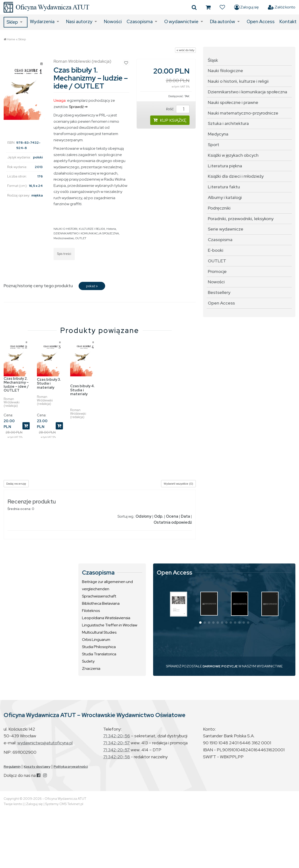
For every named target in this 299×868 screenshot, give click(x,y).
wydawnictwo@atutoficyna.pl (45, 743)
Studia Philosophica (99, 647)
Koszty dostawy (37, 766)
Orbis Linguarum (96, 640)
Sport (214, 145)
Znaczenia (91, 668)
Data (185, 516)
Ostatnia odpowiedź (173, 522)
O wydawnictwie (181, 22)
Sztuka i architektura (228, 123)
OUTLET (81, 238)
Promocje (217, 271)
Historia (111, 229)
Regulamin (12, 766)
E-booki (216, 250)
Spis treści (64, 254)
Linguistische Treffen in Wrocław (110, 625)
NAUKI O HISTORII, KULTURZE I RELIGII (79, 229)
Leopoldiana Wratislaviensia (106, 618)
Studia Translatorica (99, 654)
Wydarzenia (42, 22)
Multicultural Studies (99, 632)
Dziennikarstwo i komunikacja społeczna (248, 92)
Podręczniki (219, 208)
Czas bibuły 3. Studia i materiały (49, 383)
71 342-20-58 (117, 757)
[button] (200, 623)
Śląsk (213, 60)
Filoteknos (91, 611)
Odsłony (143, 516)
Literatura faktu (224, 187)
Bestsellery (219, 292)
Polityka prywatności (71, 766)
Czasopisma (140, 22)
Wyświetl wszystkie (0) (178, 484)
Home (11, 39)
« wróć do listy (185, 50)
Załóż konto (282, 7)
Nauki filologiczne (225, 71)
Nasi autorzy (79, 22)
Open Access (261, 22)
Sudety (88, 661)
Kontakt (288, 22)
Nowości (113, 22)
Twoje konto (13, 804)
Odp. (159, 516)
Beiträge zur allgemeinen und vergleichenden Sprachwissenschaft (107, 589)
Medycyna (218, 134)
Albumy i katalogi (225, 197)
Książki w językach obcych (233, 155)
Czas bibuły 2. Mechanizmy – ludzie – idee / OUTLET (16, 385)
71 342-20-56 (117, 736)
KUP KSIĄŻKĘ (170, 120)
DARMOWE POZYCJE (220, 666)
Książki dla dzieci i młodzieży (236, 176)
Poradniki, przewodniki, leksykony (241, 219)
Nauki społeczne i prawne (233, 102)
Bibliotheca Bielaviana (101, 603)
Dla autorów (223, 22)
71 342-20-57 (116, 743)
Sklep (12, 22)
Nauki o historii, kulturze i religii (238, 81)
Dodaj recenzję (16, 484)
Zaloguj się (246, 7)
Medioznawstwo (64, 238)
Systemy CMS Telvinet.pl (64, 804)
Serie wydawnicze (226, 229)
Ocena (172, 516)
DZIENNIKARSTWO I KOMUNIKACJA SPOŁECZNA (86, 233)
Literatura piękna (225, 166)
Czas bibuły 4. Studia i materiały (82, 390)
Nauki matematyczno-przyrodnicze (243, 113)
